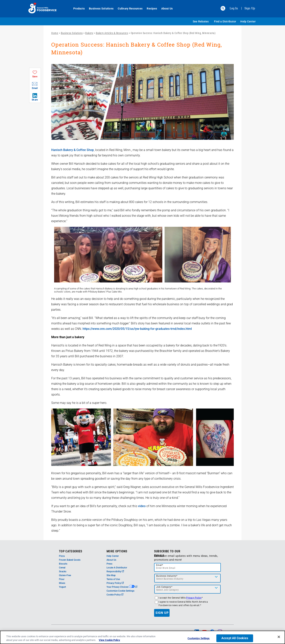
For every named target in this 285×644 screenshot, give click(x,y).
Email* (160, 565)
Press (109, 564)
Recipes (150, 9)
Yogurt (62, 587)
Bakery (89, 33)
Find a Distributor (225, 21)
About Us (165, 9)
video (142, 506)
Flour (62, 579)
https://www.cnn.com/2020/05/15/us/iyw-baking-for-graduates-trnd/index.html (137, 329)
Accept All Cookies (235, 638)
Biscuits (63, 564)
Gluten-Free (65, 575)
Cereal (62, 568)
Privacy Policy (115, 583)
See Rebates (201, 21)
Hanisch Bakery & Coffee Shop (73, 150)
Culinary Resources (128, 9)
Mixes (62, 583)
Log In (234, 8)
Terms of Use (113, 579)
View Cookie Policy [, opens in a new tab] (109, 640)
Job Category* (164, 587)
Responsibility (115, 571)
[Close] (279, 637)
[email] (188, 567)
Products (77, 9)
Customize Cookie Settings (120, 591)
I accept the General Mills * (181, 598)
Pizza (62, 556)
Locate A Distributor (117, 568)
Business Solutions (99, 9)
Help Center (248, 21)
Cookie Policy (115, 595)
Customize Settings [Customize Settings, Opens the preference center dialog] (199, 638)
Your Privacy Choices (122, 587)
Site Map (111, 575)
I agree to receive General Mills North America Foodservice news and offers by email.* (183, 604)
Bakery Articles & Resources (112, 33)
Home (55, 33)
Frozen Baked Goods (70, 560)
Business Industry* (167, 576)
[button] (223, 8)
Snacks (63, 571)
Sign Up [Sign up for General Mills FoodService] (250, 8)
